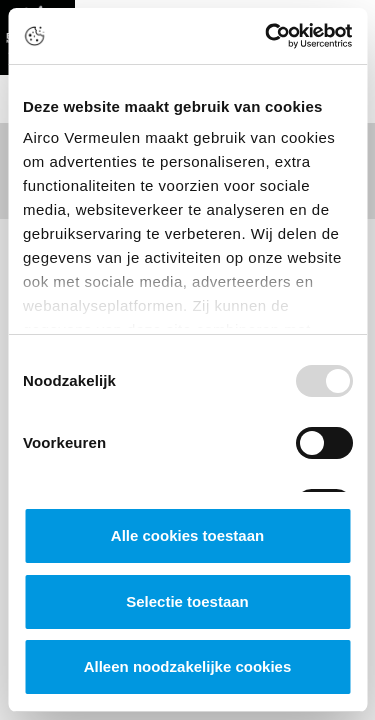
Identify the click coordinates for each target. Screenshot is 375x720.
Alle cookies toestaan (187, 535)
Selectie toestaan (187, 601)
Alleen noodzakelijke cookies (188, 666)
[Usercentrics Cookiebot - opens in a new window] (267, 36)
